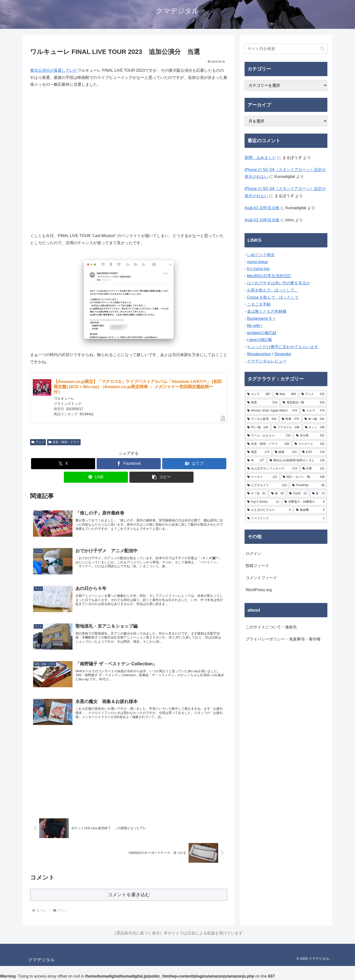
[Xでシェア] (63, 464)
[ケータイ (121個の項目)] (262, 477)
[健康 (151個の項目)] (286, 452)
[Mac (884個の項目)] (286, 394)
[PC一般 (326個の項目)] (258, 428)
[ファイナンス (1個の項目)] (286, 518)
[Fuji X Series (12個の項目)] (263, 502)
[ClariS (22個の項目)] (298, 494)
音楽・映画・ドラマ (64, 442)
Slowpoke (283, 354)
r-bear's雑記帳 (260, 340)
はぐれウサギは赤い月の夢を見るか (279, 283)
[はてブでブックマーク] (194, 464)
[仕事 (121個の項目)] (314, 469)
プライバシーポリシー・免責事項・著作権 (283, 639)
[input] (286, 49)
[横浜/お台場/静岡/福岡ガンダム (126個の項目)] (297, 461)
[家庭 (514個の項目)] (262, 403)
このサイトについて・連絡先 (271, 627)
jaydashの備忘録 (262, 333)
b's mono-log (258, 269)
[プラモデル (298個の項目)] (286, 428)
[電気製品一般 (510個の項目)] (304, 403)
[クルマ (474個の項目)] (314, 411)
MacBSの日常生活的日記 (269, 276)
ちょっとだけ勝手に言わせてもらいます (283, 347)
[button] (161, 477)
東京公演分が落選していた (54, 70)
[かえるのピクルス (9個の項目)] (269, 510)
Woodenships (259, 354)
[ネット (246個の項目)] (315, 428)
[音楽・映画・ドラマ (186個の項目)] (268, 444)
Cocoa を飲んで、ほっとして (273, 297)
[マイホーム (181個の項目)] (310, 444)
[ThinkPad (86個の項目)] (308, 485)
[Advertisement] (129, 772)
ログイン (253, 554)
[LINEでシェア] (96, 477)
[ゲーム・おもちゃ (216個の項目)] (269, 436)
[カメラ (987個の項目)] (259, 394)
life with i (255, 326)
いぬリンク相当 (261, 255)
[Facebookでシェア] (129, 464)
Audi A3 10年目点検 (262, 208)
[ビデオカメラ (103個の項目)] (267, 485)
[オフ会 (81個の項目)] (257, 494)
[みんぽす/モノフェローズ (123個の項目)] (272, 469)
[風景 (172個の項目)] (258, 452)
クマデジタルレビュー (267, 361)
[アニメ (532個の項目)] (313, 394)
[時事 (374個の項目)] (290, 419)
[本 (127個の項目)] (256, 461)
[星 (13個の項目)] (318, 494)
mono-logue (257, 262)
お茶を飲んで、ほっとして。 (273, 290)
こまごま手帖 (259, 304)
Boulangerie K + (261, 318)
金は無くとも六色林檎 (267, 311)
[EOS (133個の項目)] (313, 452)
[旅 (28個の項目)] (277, 494)
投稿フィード (257, 566)
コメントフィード (261, 578)
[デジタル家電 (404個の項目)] (262, 419)
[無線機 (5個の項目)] (310, 510)
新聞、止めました (260, 158)
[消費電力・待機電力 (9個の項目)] (305, 502)
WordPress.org (259, 590)
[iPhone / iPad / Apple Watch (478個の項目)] (272, 411)
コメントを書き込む (129, 895)
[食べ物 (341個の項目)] (315, 419)
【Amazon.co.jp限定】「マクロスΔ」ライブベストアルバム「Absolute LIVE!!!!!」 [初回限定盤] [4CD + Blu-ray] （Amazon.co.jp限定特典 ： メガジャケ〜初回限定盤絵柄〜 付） (138, 387)
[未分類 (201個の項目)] (310, 436)
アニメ (38, 442)
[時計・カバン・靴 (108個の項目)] (304, 477)
